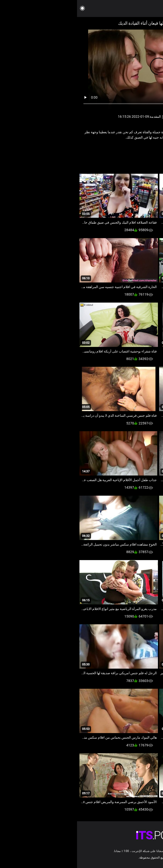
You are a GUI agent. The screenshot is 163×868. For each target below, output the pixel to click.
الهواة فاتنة (134, 148)
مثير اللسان (115, 148)
